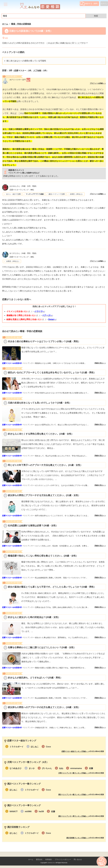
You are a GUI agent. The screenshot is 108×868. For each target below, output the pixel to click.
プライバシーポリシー (63, 859)
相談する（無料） (90, 3)
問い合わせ (78, 859)
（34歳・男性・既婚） (24, 253)
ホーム (31, 859)
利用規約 (49, 859)
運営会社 (39, 859)
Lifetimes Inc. (51, 863)
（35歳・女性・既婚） (24, 186)
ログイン (104, 4)
